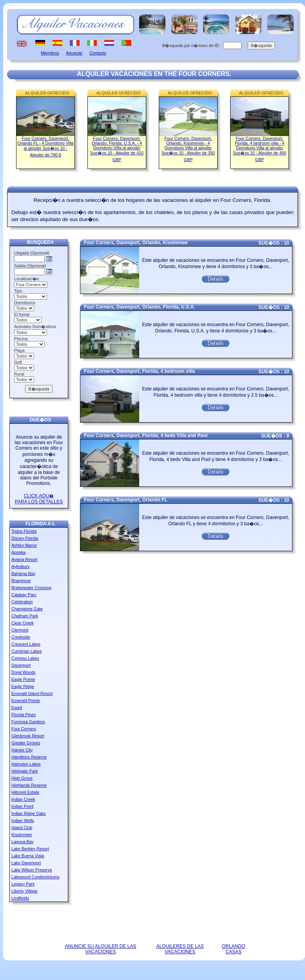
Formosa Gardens (28, 722)
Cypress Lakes (25, 658)
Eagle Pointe (23, 679)
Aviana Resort (25, 559)
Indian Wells (23, 820)
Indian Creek (23, 799)
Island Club (22, 828)
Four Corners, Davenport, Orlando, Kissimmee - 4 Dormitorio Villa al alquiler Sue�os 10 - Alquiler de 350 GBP (188, 149)
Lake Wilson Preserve (32, 870)
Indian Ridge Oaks (29, 813)
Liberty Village (25, 891)
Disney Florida (25, 538)
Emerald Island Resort (32, 693)
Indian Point (22, 806)
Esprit (17, 708)
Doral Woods (23, 672)
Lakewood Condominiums (35, 877)
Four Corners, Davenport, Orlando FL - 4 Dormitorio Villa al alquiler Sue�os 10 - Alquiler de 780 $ (45, 147)
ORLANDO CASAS (233, 949)
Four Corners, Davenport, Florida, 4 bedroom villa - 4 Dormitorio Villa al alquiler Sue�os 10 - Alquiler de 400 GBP (260, 149)
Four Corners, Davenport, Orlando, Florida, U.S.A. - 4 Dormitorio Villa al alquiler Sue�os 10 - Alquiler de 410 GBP (117, 149)
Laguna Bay (23, 842)
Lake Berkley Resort (30, 849)
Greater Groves (26, 743)
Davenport (21, 665)
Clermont (20, 630)
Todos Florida (24, 531)
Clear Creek (23, 623)
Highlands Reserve (29, 785)
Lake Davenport (26, 863)
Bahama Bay (23, 573)
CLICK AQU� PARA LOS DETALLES (39, 499)
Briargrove (21, 581)
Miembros (50, 53)
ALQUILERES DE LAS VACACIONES (180, 949)
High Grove (22, 778)
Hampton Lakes (26, 764)
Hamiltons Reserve (29, 757)
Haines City (22, 750)
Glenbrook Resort (28, 736)
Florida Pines (24, 715)
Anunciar (74, 53)
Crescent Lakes (26, 644)
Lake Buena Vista (28, 856)
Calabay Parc (24, 595)
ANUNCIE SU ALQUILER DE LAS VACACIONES (100, 949)
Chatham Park (25, 616)
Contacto (98, 53)
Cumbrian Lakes (27, 651)
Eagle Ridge (23, 686)
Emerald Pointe (26, 701)
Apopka (18, 552)
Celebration (22, 602)
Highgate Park (25, 771)
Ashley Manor (24, 545)
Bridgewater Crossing (31, 588)
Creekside (21, 637)
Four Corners (24, 729)
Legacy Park (23, 884)
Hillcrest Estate (25, 792)
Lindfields (20, 898)
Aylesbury (21, 566)
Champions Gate (27, 609)
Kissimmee (22, 835)
